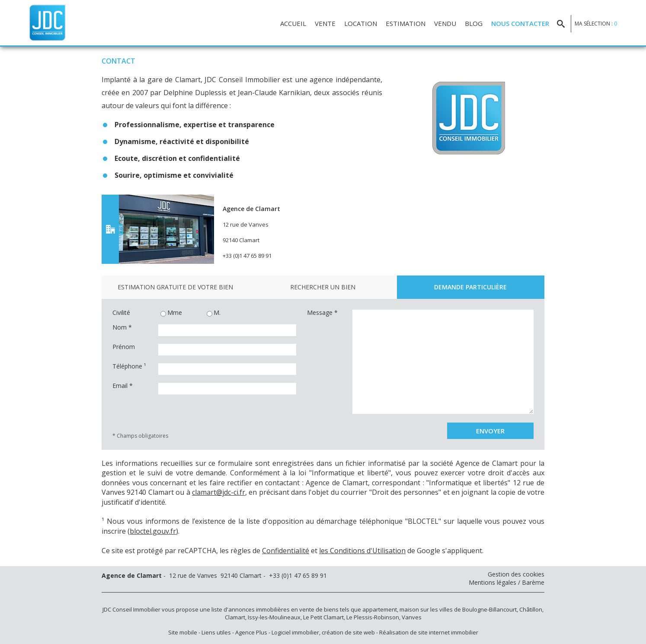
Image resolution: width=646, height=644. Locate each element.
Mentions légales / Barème (507, 582)
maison (409, 609)
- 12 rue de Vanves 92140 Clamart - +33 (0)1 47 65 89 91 (214, 575)
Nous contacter (520, 23)
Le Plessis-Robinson (373, 617)
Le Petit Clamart (323, 617)
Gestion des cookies (516, 574)
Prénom (124, 347)
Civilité (121, 313)
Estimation (406, 23)
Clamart (235, 617)
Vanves (412, 617)
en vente (303, 609)
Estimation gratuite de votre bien (175, 287)
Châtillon (531, 609)
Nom (122, 327)
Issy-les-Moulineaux (274, 617)
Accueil (293, 23)
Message (322, 313)
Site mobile (183, 632)
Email (123, 386)
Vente (325, 23)
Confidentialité (286, 551)
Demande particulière (470, 287)
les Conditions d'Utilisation (362, 551)
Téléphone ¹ (129, 366)
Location (361, 23)
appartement (380, 609)
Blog (474, 23)
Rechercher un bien (323, 287)
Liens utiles (216, 632)
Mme (171, 313)
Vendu (445, 23)
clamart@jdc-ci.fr (219, 492)
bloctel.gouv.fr (153, 531)
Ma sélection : (596, 24)
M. (214, 313)
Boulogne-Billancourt (489, 609)
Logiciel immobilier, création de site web (323, 632)
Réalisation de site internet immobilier (429, 632)
